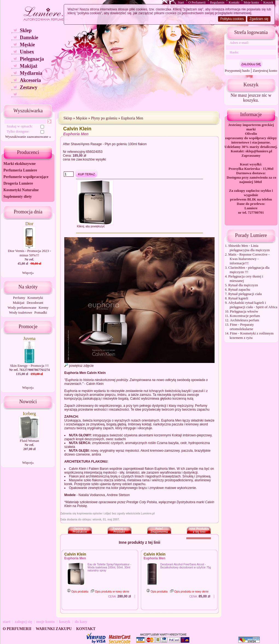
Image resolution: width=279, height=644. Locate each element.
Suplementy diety (18, 197)
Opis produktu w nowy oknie (110, 592)
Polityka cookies (232, 19)
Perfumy (19, 298)
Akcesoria (30, 80)
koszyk (65, 622)
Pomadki (41, 312)
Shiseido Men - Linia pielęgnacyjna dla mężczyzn (249, 248)
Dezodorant (35, 303)
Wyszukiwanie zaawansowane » (28, 137)
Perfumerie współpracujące (26, 177)
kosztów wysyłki (95, 159)
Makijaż (28, 66)
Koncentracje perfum (245, 316)
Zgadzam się (259, 19)
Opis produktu (78, 592)
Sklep (26, 30)
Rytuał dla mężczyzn (243, 285)
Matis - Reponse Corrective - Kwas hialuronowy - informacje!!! (249, 259)
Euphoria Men (132, 118)
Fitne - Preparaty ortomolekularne (242, 327)
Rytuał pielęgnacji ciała (245, 294)
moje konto (46, 622)
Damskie (29, 38)
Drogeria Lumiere (18, 183)
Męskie (27, 45)
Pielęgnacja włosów (244, 311)
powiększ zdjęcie (79, 366)
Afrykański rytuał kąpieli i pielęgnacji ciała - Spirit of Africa (253, 305)
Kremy (43, 307)
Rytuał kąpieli (238, 298)
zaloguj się (23, 622)
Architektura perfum (245, 320)
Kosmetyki (35, 298)
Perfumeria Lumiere (20, 170)
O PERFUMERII (17, 629)
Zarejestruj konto (265, 71)
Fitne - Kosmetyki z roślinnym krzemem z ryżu (252, 335)
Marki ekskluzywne (19, 164)
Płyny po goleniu (104, 118)
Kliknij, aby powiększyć (91, 226)
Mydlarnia (31, 73)
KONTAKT (86, 629)
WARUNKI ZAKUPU (54, 629)
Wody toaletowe (21, 312)
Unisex (27, 52)
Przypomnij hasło (237, 71)
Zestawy (28, 87)
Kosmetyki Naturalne (21, 190)
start (7, 622)
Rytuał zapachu (239, 289)
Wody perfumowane (22, 307)
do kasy (81, 622)
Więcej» (28, 273)
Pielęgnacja (32, 59)
